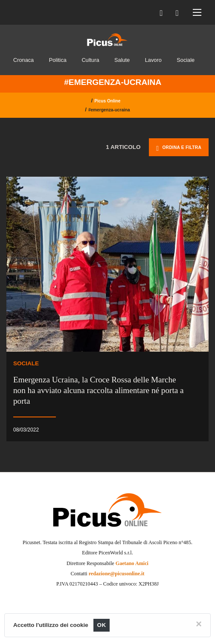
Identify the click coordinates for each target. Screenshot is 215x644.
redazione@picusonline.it (117, 574)
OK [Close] (102, 625)
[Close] (199, 624)
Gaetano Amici (132, 563)
